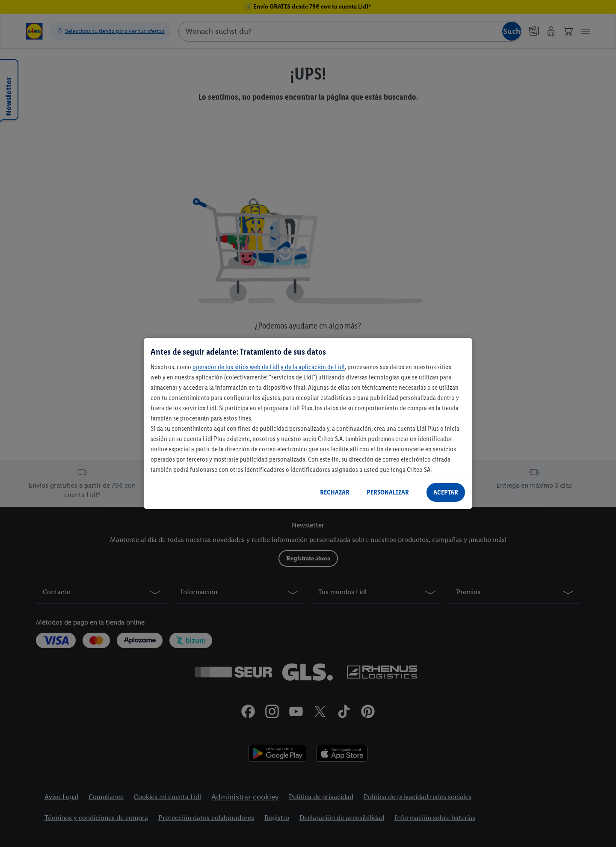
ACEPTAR (446, 492)
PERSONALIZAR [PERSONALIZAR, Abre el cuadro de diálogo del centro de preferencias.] (388, 492)
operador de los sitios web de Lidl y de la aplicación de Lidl (269, 367)
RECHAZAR (335, 492)
